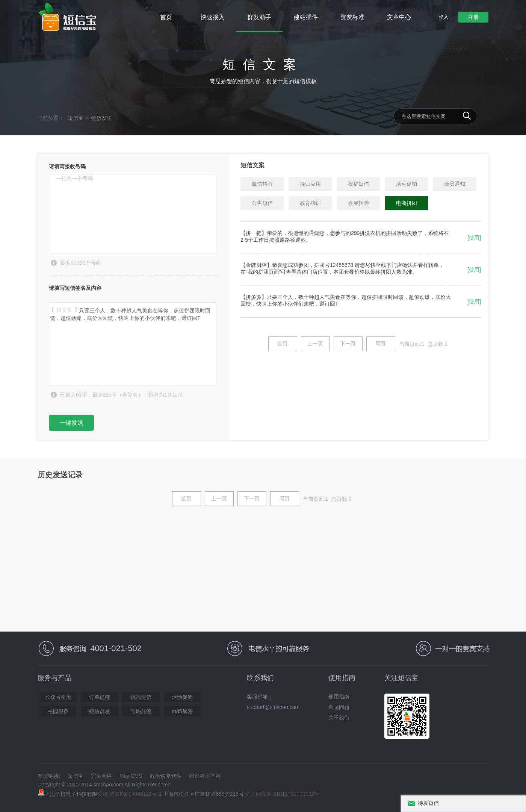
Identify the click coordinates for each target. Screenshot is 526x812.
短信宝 (76, 118)
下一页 (348, 344)
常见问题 (339, 707)
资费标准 (352, 17)
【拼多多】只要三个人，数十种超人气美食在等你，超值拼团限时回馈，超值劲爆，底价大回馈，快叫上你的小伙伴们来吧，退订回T (133, 344)
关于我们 (339, 718)
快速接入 (213, 17)
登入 (443, 17)
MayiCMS (131, 776)
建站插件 (306, 17)
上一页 (315, 344)
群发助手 (259, 17)
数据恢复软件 (166, 776)
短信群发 (100, 711)
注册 (473, 17)
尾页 (381, 344)
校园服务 (58, 711)
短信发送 (101, 118)
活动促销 (182, 697)
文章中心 (399, 17)
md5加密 (182, 711)
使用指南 (339, 697)
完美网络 (101, 776)
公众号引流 (58, 697)
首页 (166, 17)
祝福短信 (141, 697)
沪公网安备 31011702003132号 (282, 794)
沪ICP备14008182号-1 (135, 794)
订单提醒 (100, 697)
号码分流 (141, 711)
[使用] (474, 238)
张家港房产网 (205, 776)
